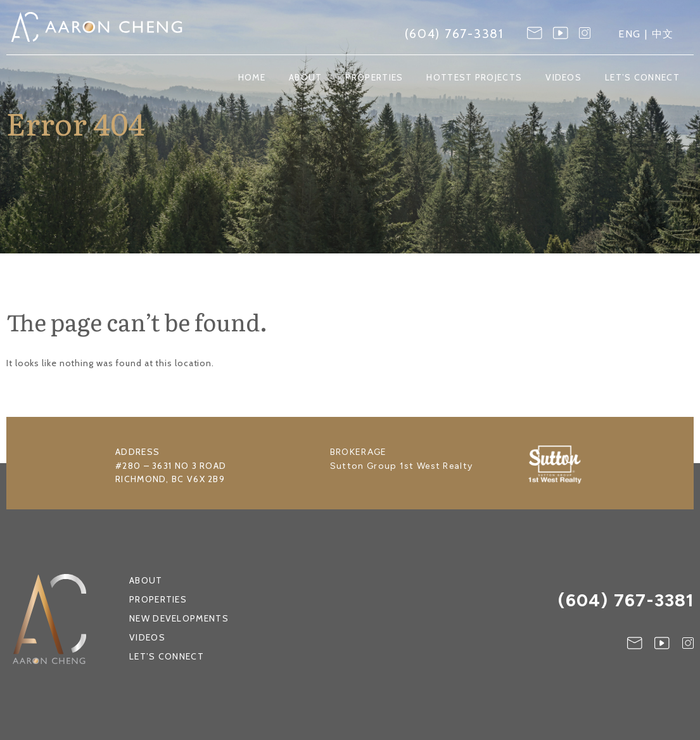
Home (252, 78)
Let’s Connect (642, 78)
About (306, 78)
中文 (663, 34)
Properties (374, 78)
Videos (563, 78)
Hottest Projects (474, 78)
